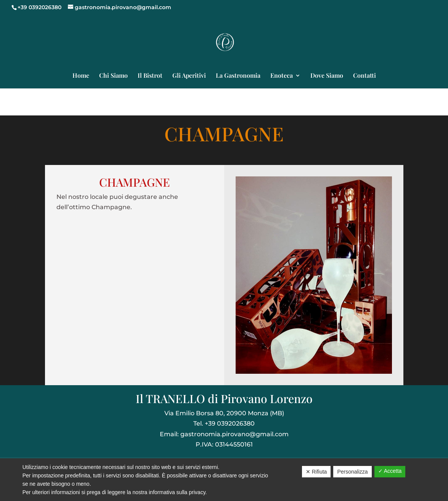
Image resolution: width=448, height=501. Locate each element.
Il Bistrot (150, 76)
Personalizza (352, 472)
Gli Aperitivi (189, 76)
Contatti (365, 76)
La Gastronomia (238, 76)
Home (81, 76)
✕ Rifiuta (316, 472)
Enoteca (282, 76)
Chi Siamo (113, 76)
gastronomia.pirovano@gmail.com (234, 434)
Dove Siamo (327, 76)
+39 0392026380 (39, 7)
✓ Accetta (390, 471)
